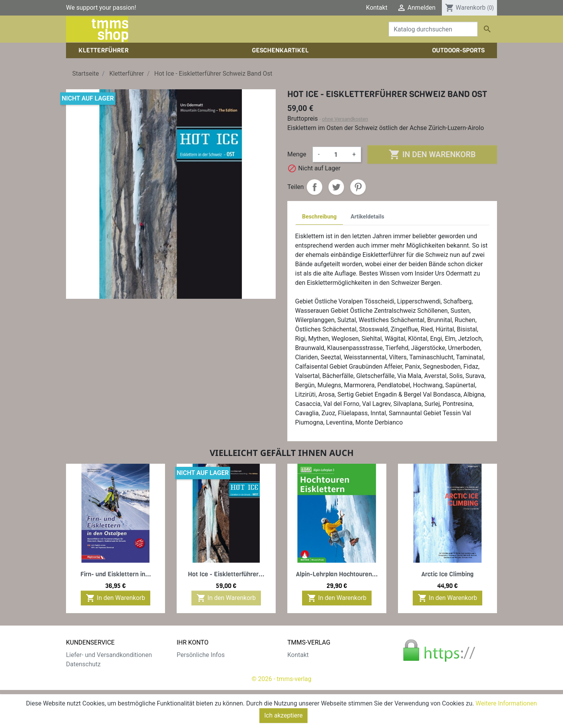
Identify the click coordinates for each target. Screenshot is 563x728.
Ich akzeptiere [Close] (284, 715)
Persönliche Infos (201, 655)
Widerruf (78, 683)
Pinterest (358, 187)
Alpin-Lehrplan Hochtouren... (337, 574)
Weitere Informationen (506, 703)
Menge (297, 154)
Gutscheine (192, 692)
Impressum (303, 673)
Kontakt (377, 8)
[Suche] (433, 29)
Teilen (315, 187)
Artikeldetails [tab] (368, 217)
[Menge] (336, 154)
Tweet (336, 187)
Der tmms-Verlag (311, 664)
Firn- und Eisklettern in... (116, 574)
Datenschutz (83, 664)
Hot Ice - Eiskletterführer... (226, 574)
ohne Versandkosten (345, 119)
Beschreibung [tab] (319, 217)
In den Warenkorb (432, 154)
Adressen (190, 683)
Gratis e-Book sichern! (96, 692)
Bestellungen (195, 664)
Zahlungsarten (86, 673)
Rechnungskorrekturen (208, 673)
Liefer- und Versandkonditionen (109, 655)
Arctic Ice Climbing (447, 574)
